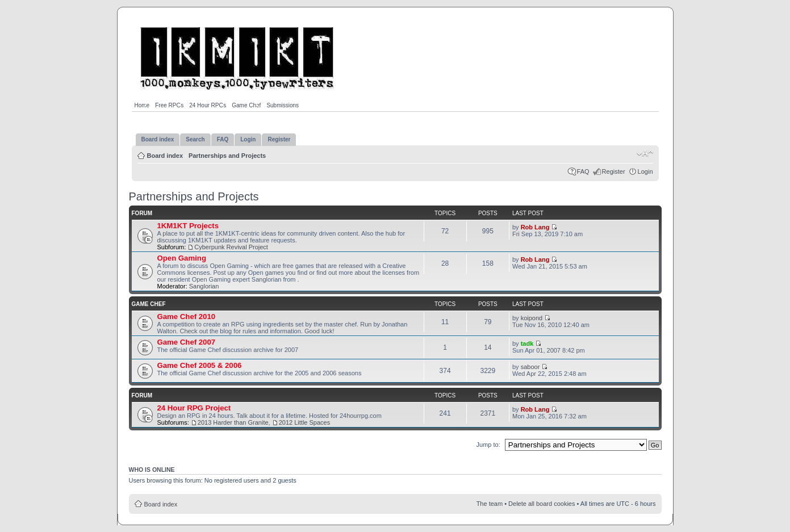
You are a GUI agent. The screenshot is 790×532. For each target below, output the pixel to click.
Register (614, 171)
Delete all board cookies (542, 504)
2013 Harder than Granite (233, 422)
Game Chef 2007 (187, 342)
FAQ (583, 171)
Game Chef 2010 (187, 317)
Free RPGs (169, 105)
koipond (532, 318)
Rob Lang (535, 227)
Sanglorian (204, 286)
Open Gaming (182, 258)
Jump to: (488, 445)
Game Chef (246, 105)
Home (142, 105)
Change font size (645, 153)
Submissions (283, 105)
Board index (165, 156)
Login (645, 171)
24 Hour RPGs (208, 105)
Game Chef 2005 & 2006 (200, 365)
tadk (527, 344)
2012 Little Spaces (305, 422)
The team (490, 504)
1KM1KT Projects (188, 226)
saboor (530, 367)
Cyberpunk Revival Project (231, 247)
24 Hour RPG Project (194, 408)
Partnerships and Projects (227, 156)
